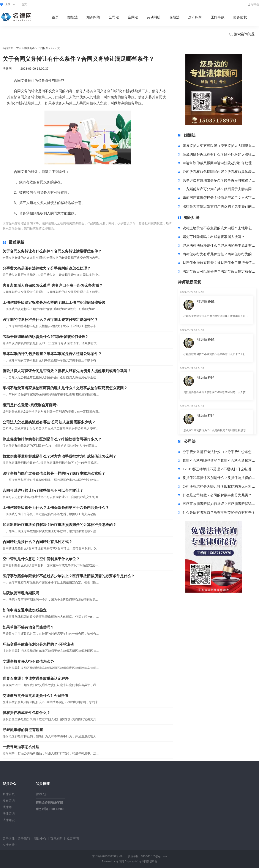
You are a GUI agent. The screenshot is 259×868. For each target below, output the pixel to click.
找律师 (7, 807)
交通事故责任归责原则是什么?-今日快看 (36, 696)
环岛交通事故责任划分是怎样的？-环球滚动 (38, 644)
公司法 (114, 17)
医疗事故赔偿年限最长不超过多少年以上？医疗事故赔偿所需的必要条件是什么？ (69, 576)
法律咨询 (9, 813)
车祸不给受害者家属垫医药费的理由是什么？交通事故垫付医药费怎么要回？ (65, 388)
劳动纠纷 (154, 17)
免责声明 (73, 839)
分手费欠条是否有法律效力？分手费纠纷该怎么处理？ (47, 268)
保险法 (174, 17)
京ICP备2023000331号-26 (107, 856)
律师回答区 (206, 301)
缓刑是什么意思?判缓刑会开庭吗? (31, 405)
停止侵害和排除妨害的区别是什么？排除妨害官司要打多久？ (52, 439)
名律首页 (9, 794)
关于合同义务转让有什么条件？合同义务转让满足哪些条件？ (52, 251)
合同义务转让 (77, 228)
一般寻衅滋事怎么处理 (21, 747)
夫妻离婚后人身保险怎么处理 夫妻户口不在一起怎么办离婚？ (53, 285)
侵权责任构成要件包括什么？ (26, 713)
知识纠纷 (93, 17)
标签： (62, 228)
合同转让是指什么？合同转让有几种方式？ (37, 542)
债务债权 (240, 17)
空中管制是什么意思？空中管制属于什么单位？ (41, 559)
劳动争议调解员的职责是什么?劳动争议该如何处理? (45, 337)
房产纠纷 (195, 17)
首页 (24, 5)
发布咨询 (9, 800)
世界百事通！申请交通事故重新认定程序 (36, 679)
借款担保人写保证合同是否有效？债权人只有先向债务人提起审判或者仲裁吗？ (67, 371)
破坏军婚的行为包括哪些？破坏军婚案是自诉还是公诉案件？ (52, 354)
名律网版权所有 (148, 862)
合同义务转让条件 (99, 228)
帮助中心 (40, 839)
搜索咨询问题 (242, 34)
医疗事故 (218, 17)
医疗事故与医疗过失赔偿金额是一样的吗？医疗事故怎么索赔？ (54, 473)
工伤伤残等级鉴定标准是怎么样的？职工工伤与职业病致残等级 (54, 303)
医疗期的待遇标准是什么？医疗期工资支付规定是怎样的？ (50, 320)
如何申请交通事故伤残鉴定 (25, 610)
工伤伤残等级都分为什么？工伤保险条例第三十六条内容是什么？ (56, 508)
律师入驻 (42, 794)
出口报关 (43, 48)
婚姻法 (73, 17)
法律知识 (9, 820)
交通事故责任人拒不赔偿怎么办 (28, 661)
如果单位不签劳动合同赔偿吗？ (28, 627)
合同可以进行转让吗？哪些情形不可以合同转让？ (43, 491)
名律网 (120, 862)
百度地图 (56, 839)
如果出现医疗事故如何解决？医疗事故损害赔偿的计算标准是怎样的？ (59, 525)
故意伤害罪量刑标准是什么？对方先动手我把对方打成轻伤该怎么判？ (59, 456)
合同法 (133, 17)
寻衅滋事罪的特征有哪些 (23, 730)
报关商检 (30, 48)
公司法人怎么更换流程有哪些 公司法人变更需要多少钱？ (49, 422)
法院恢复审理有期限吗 (21, 593)
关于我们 (24, 839)
